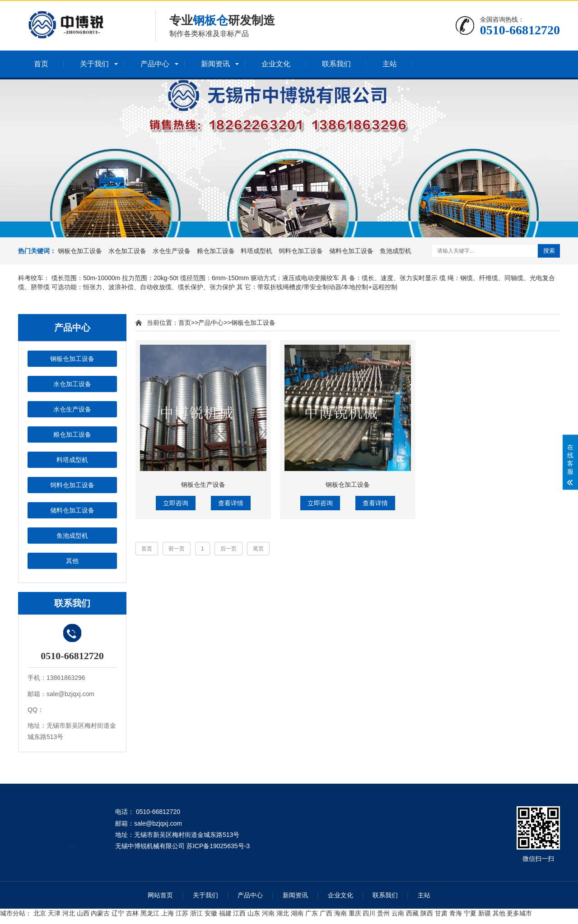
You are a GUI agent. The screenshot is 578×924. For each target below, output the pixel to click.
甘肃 (441, 913)
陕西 (427, 913)
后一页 (228, 549)
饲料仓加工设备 (301, 251)
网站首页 (160, 895)
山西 (83, 913)
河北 (69, 913)
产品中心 (155, 64)
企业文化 (276, 64)
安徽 (211, 913)
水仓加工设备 (127, 251)
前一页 (177, 549)
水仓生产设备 (172, 251)
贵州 (383, 913)
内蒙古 (100, 913)
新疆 (485, 913)
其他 (72, 561)
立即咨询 (176, 503)
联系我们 (336, 64)
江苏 (182, 913)
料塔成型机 (256, 251)
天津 (54, 913)
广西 (326, 913)
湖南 (297, 913)
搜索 (549, 251)
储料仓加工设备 (351, 251)
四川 (369, 913)
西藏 (412, 913)
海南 (340, 913)
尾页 (258, 549)
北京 (40, 913)
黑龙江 (150, 913)
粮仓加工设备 (216, 251)
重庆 (355, 913)
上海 (168, 913)
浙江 (196, 913)
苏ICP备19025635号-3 (218, 846)
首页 (41, 64)
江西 (239, 913)
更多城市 (519, 913)
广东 (312, 913)
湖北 (283, 913)
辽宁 (118, 913)
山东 (254, 913)
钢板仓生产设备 (203, 485)
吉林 (132, 913)
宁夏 (470, 913)
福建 (225, 913)
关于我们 (94, 64)
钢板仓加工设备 (80, 251)
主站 (390, 64)
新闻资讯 (215, 64)
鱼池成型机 (396, 251)
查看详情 (231, 503)
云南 (398, 913)
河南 (268, 913)
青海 (456, 913)
